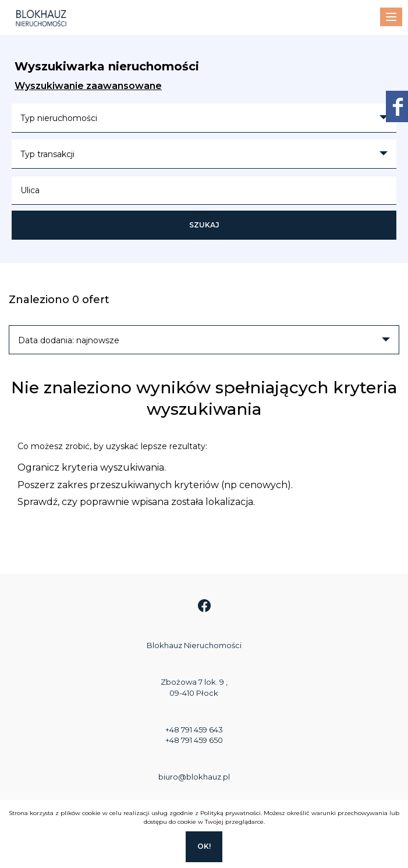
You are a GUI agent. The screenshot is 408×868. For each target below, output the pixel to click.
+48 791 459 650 (194, 740)
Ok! (204, 846)
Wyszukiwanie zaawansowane (88, 86)
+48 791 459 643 (194, 730)
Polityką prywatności (230, 813)
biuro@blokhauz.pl (194, 777)
